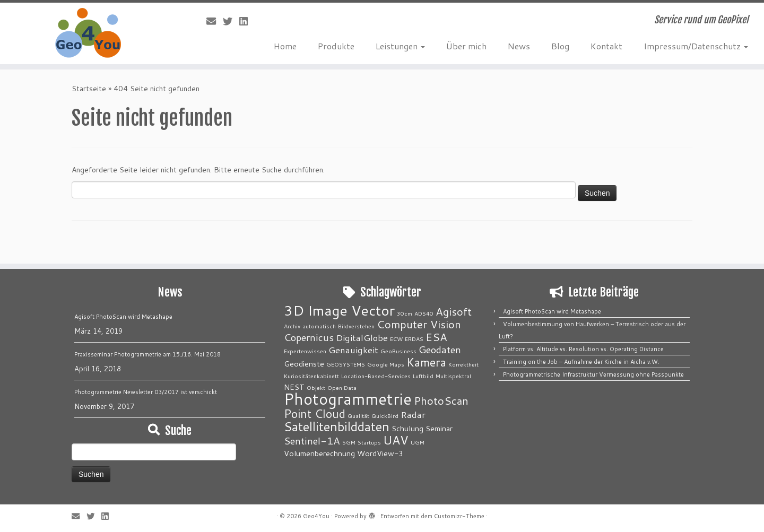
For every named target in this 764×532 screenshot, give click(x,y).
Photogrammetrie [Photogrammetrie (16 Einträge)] (348, 399)
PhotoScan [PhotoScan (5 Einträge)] (441, 401)
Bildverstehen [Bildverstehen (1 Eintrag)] (356, 326)
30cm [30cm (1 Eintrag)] (405, 313)
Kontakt (606, 46)
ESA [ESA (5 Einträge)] (436, 337)
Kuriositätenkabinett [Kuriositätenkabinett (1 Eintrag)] (311, 376)
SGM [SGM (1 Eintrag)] (349, 442)
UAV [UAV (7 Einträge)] (396, 440)
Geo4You (316, 516)
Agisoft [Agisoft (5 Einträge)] (454, 312)
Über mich (466, 46)
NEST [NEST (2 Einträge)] (294, 387)
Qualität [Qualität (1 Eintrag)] (358, 416)
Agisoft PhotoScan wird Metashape (123, 317)
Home (285, 46)
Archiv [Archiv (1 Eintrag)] (292, 326)
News (519, 46)
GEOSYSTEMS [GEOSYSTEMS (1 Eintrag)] (346, 364)
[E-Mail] (215, 21)
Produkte (336, 46)
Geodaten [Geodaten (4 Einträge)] (440, 350)
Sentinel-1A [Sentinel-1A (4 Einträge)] (312, 441)
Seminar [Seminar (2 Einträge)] (439, 428)
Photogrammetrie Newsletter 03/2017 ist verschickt (146, 392)
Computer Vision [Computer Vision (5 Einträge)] (419, 324)
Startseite (89, 89)
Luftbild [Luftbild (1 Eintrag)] (423, 376)
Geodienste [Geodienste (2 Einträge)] (304, 364)
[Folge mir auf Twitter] (231, 21)
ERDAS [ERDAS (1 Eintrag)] (414, 339)
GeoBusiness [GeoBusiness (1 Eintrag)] (398, 351)
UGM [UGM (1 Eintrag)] (418, 442)
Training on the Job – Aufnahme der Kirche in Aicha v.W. (581, 362)
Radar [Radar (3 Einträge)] (413, 415)
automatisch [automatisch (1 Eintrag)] (319, 326)
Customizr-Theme (459, 516)
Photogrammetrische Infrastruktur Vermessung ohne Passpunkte (593, 374)
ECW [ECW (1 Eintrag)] (396, 339)
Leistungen (400, 46)
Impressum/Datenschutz (696, 46)
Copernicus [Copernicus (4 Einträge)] (309, 337)
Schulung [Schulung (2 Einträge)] (407, 428)
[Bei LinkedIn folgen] (247, 21)
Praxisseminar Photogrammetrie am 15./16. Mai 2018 (147, 354)
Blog (560, 46)
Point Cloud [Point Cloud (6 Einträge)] (315, 413)
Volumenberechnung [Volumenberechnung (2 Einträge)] (319, 453)
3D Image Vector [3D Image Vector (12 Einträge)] (339, 310)
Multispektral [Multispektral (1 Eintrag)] (453, 376)
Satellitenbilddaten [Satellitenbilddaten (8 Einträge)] (337, 426)
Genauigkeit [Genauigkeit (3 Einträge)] (353, 350)
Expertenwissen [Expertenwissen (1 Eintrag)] (305, 351)
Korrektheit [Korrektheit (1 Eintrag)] (463, 364)
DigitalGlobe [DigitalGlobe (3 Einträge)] (362, 338)
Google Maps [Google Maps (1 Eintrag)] (386, 364)
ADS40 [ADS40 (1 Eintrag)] (424, 313)
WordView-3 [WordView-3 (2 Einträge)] (380, 453)
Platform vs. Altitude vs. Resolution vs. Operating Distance (583, 349)
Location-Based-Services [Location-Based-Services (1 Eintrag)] (376, 376)
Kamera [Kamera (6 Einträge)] (426, 362)
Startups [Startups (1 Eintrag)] (369, 442)
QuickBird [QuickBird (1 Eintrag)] (385, 416)
